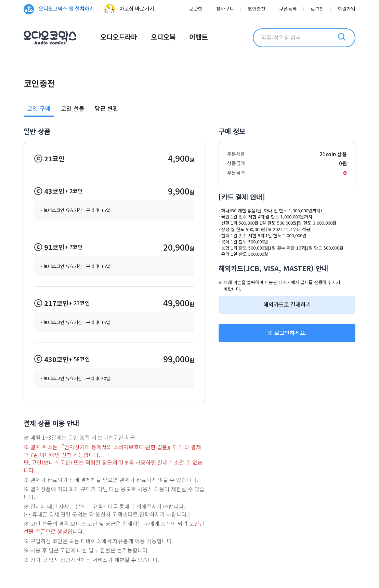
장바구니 (225, 9)
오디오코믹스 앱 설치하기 (59, 9)
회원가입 (347, 9)
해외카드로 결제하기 (287, 304)
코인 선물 (73, 108)
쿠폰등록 (288, 9)
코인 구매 (39, 108)
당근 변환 (107, 108)
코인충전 (257, 9)
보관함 (196, 9)
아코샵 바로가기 (129, 9)
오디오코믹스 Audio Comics (50, 38)
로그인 (317, 9)
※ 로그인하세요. (287, 333)
